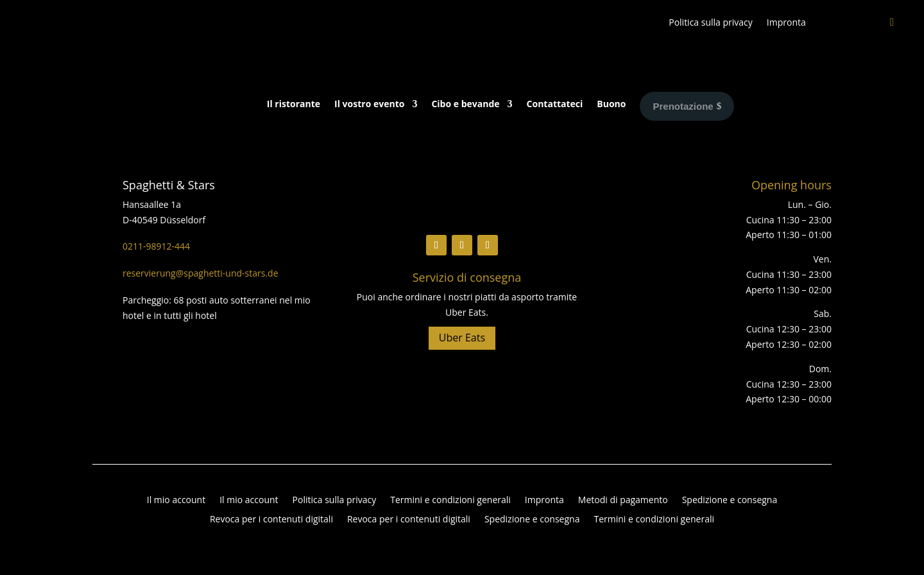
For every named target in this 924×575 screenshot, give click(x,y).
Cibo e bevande (465, 105)
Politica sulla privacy (711, 23)
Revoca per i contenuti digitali (271, 520)
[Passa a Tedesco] (851, 25)
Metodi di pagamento (623, 501)
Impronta (786, 23)
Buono (611, 105)
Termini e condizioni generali (450, 501)
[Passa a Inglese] (826, 25)
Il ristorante (294, 105)
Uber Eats (462, 338)
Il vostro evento (369, 105)
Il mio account (176, 501)
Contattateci (555, 105)
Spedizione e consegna (730, 501)
